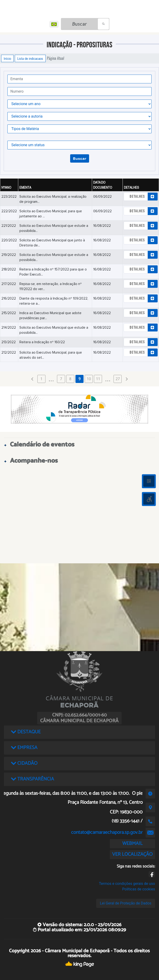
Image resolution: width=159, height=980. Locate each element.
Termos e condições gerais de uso (127, 884)
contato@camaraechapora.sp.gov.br (107, 832)
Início (7, 58)
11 (98, 379)
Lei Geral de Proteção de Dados (126, 903)
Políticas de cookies (139, 889)
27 (118, 379)
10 (89, 379)
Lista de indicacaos (30, 58)
